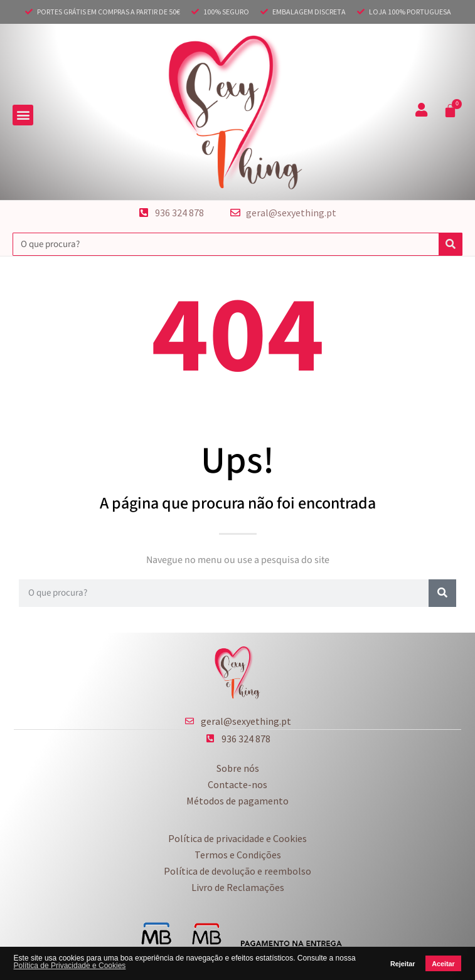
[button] (23, 115)
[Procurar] (450, 244)
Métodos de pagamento (237, 801)
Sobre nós (238, 768)
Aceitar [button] (443, 964)
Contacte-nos (237, 784)
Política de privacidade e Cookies (237, 838)
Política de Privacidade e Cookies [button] (70, 966)
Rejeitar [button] (403, 964)
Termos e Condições (238, 855)
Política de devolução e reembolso (237, 871)
